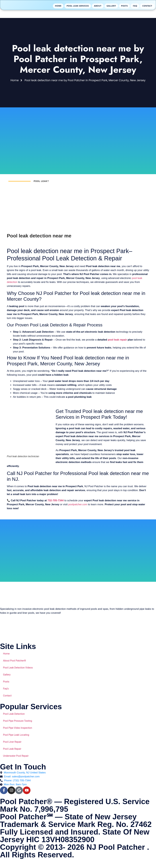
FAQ (135, 6)
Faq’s (6, 689)
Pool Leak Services (78, 6)
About (98, 6)
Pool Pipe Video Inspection (18, 728)
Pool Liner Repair (12, 742)
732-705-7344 (56, 500)
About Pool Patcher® (14, 661)
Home (58, 6)
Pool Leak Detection (14, 714)
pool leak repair (117, 340)
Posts (124, 6)
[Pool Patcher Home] (16, 6)
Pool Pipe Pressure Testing (18, 721)
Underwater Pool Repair (16, 756)
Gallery (111, 6)
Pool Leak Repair (12, 749)
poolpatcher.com (78, 504)
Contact (147, 6)
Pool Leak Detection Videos (18, 668)
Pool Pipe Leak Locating (16, 735)
